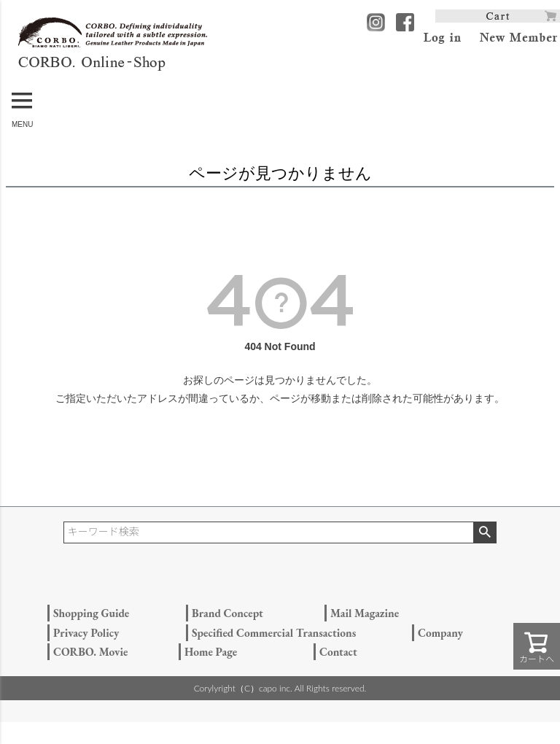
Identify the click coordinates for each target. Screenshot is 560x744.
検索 (485, 532)
